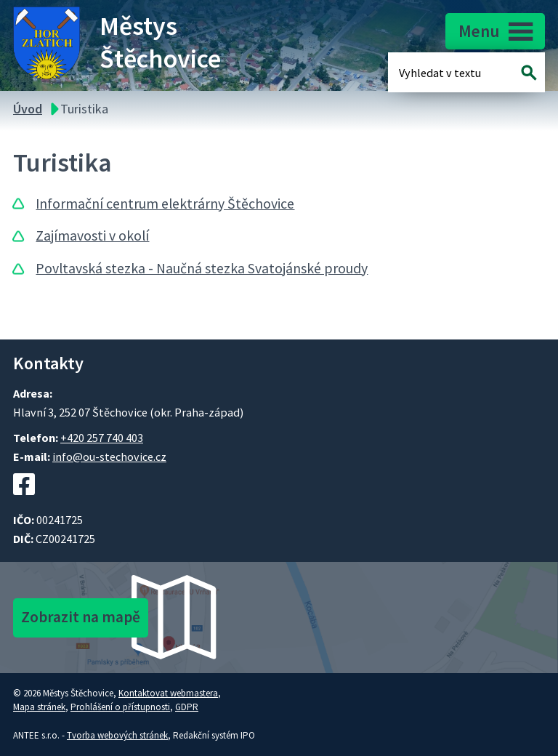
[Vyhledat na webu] (529, 72)
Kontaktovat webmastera (168, 693)
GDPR (187, 707)
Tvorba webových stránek (117, 735)
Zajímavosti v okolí (92, 236)
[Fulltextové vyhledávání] (446, 72)
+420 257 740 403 (102, 438)
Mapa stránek (39, 707)
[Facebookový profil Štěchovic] (24, 502)
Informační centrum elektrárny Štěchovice (165, 204)
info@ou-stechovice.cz (109, 457)
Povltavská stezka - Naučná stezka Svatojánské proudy (202, 268)
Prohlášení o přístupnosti (120, 707)
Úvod (28, 109)
